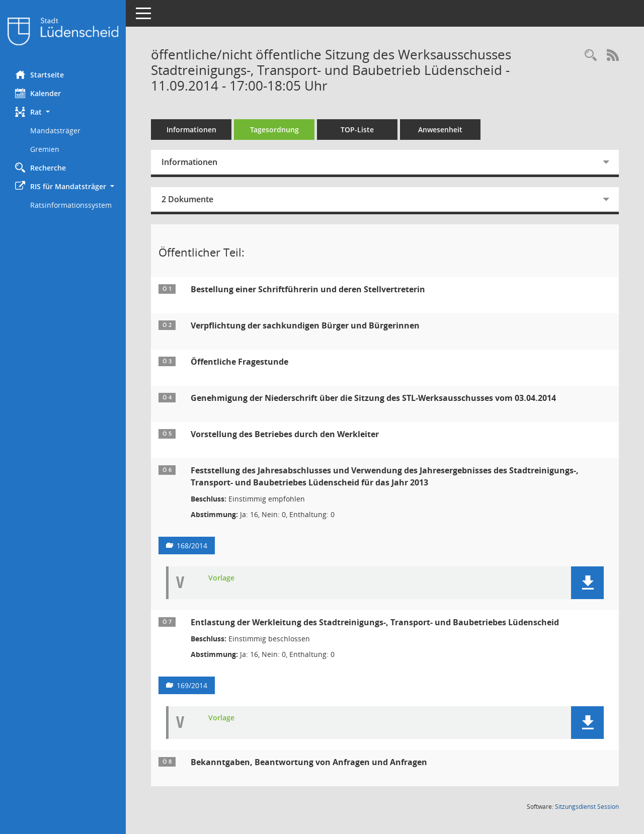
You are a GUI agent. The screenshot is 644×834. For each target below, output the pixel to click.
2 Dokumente (187, 199)
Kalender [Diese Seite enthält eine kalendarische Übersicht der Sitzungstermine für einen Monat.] (38, 93)
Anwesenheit (440, 130)
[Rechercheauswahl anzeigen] (591, 56)
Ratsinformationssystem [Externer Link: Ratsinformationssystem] (71, 205)
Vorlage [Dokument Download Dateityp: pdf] (221, 578)
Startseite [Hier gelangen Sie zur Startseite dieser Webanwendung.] (39, 74)
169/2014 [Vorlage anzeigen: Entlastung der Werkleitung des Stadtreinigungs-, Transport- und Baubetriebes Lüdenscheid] (192, 685)
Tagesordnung (274, 130)
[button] (63, 112)
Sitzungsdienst (587, 807)
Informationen (191, 130)
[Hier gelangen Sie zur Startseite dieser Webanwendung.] (63, 31)
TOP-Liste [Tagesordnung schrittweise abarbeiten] (357, 130)
